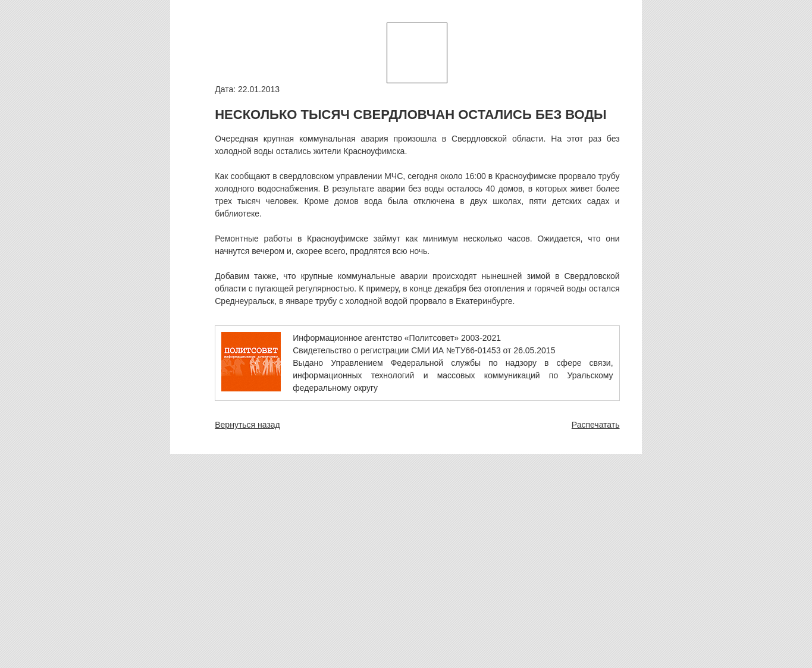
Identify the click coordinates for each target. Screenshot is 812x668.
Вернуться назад (247, 425)
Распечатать (596, 425)
